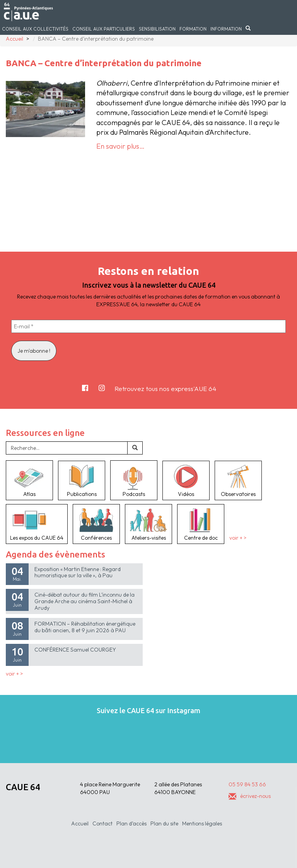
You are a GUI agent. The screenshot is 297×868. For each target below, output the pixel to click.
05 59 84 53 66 (247, 784)
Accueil (80, 823)
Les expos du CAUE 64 (37, 524)
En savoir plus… (120, 146)
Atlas (29, 480)
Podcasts (134, 480)
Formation (193, 29)
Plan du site (164, 823)
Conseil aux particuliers (104, 29)
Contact (102, 823)
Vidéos (186, 480)
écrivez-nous (250, 796)
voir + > (238, 538)
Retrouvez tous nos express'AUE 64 (165, 389)
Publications (82, 480)
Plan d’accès (131, 823)
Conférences (96, 524)
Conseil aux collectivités (35, 29)
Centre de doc (201, 524)
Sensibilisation (157, 29)
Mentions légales (202, 823)
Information (226, 29)
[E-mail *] (148, 326)
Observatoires (238, 480)
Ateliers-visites (148, 524)
